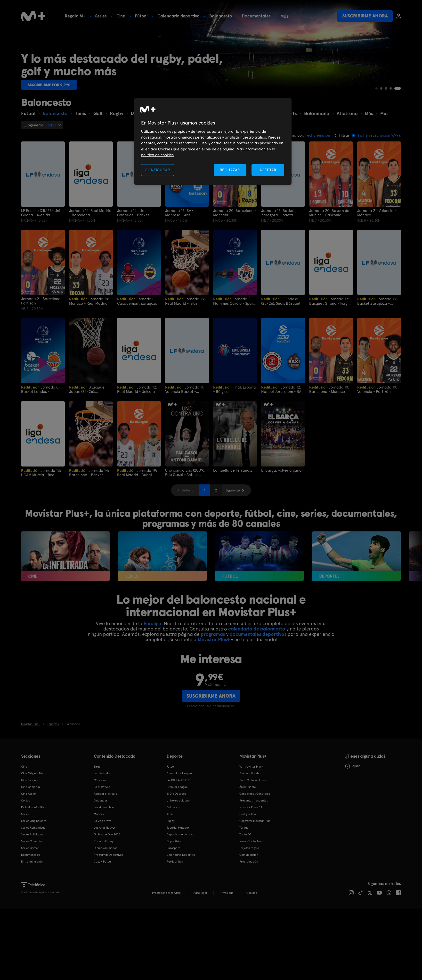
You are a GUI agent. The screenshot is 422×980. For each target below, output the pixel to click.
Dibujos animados (105, 884)
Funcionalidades (250, 809)
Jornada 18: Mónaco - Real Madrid (89, 337)
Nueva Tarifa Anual (252, 877)
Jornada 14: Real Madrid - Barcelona (90, 249)
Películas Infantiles (33, 843)
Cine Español (30, 816)
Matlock (99, 850)
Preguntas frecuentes (254, 837)
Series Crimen (30, 884)
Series (101, 16)
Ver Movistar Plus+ (251, 803)
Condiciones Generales (255, 830)
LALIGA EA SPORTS (179, 816)
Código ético (248, 850)
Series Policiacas (32, 871)
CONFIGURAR (157, 170)
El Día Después (176, 830)
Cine (121, 16)
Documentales (256, 16)
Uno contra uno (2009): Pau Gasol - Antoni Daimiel (185, 509)
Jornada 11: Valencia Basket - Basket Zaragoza (185, 425)
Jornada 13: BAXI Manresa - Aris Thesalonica (180, 249)
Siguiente (233, 526)
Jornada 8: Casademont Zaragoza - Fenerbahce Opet (139, 337)
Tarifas (244, 864)
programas (213, 670)
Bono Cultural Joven (253, 816)
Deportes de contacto (181, 871)
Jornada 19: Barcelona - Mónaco (329, 425)
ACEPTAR (268, 170)
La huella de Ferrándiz (233, 506)
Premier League (177, 823)
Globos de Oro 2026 (107, 871)
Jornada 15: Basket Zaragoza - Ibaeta (278, 249)
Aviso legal (200, 929)
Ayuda (353, 802)
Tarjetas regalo (249, 884)
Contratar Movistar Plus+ (256, 857)
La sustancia (102, 823)
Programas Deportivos (108, 891)
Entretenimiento (32, 898)
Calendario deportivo (179, 16)
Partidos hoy (175, 898)
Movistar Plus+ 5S (251, 843)
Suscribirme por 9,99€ (53, 120)
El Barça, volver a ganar (282, 506)
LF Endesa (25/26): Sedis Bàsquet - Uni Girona (282, 337)
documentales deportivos (258, 670)
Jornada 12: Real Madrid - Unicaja (137, 425)
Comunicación (249, 891)
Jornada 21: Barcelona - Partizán (42, 337)
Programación (249, 898)
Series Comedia (31, 877)
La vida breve (103, 857)
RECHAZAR (230, 170)
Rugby (170, 857)
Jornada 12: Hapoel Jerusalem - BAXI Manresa (283, 425)
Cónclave (100, 816)
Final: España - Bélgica (235, 425)
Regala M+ (75, 16)
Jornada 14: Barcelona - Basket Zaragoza (89, 509)
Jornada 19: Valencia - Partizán (377, 425)
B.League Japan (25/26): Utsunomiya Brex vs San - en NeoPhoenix (91, 425)
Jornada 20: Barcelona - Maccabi (235, 249)
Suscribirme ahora (365, 16)
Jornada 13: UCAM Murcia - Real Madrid (41, 509)
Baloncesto (221, 16)
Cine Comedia (30, 823)
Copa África (174, 877)
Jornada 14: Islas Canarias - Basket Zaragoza (133, 249)
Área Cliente (248, 823)
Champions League (179, 809)
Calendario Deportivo (181, 891)
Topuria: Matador (178, 864)
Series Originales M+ (34, 857)
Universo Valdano (178, 837)
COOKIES (252, 929)
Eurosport (173, 884)
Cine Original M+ (32, 809)
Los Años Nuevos (105, 864)
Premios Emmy (103, 877)
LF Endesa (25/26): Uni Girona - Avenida (41, 249)
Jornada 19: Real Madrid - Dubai (137, 509)
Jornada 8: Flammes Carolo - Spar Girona (233, 337)
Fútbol (141, 16)
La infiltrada (102, 809)
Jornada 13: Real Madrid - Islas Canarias (185, 337)
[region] (213, 142)
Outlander (101, 837)
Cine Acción (29, 830)
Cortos (25, 837)
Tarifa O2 (245, 871)
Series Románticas (33, 864)
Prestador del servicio (166, 929)
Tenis (170, 850)
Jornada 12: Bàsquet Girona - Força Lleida (330, 337)
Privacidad (227, 929)
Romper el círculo (105, 830)
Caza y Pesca (102, 898)
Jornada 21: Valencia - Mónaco (377, 249)
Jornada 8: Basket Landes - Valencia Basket (40, 425)
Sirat (97, 803)
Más (284, 16)
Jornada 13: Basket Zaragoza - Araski (377, 337)
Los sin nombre (104, 843)
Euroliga (152, 660)
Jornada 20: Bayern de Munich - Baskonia (329, 249)
